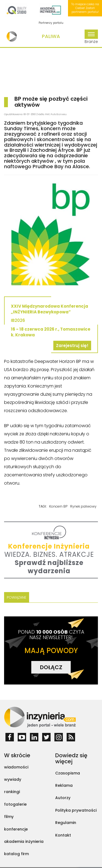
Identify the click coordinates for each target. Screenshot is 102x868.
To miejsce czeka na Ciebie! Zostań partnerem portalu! (85, 8)
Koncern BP (58, 506)
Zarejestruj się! (72, 346)
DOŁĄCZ (51, 667)
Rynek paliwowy (83, 506)
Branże (91, 37)
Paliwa (51, 36)
